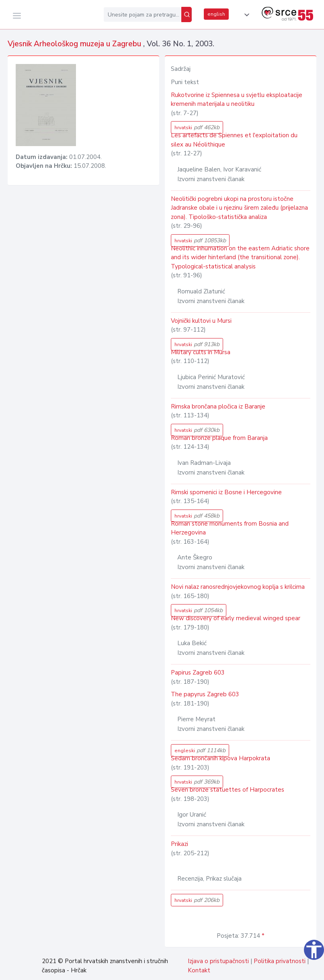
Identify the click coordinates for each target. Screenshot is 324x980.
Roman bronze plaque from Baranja (219, 438)
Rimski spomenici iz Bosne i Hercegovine (226, 492)
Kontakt (199, 970)
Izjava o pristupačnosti (218, 961)
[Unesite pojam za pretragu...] (143, 14)
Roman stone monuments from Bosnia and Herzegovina (230, 528)
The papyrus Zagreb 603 (205, 694)
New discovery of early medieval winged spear (236, 618)
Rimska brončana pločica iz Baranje (218, 406)
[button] (245, 15)
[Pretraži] (187, 14)
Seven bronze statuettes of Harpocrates (228, 790)
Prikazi (179, 844)
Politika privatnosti (280, 961)
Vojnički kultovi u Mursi (201, 321)
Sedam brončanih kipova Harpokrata (220, 758)
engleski (200, 750)
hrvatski (197, 127)
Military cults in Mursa (201, 352)
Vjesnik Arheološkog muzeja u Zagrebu (75, 44)
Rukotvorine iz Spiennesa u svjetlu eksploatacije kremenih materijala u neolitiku (237, 100)
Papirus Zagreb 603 (198, 673)
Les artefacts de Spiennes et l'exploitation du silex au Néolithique (234, 140)
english (216, 14)
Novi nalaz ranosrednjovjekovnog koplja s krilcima (238, 587)
